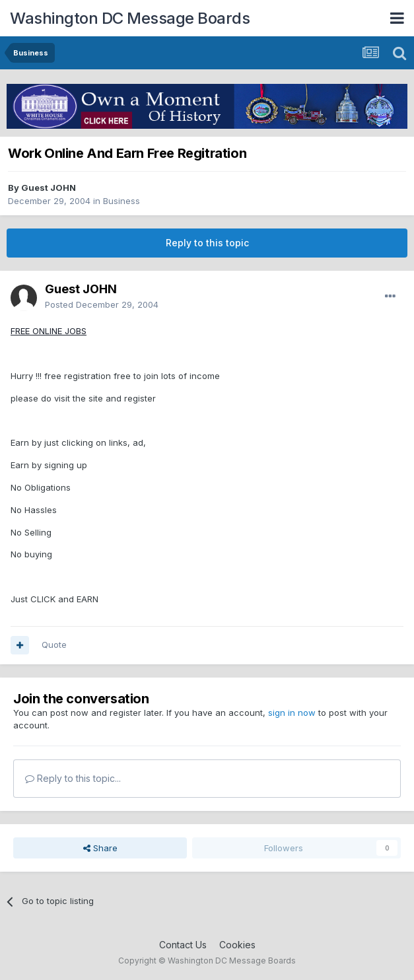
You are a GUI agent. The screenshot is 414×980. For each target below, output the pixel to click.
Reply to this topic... (73, 778)
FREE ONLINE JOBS (49, 331)
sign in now (292, 713)
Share (100, 848)
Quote (54, 645)
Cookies (237, 945)
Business (121, 201)
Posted (102, 304)
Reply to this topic (207, 243)
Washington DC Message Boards (130, 18)
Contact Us (183, 945)
